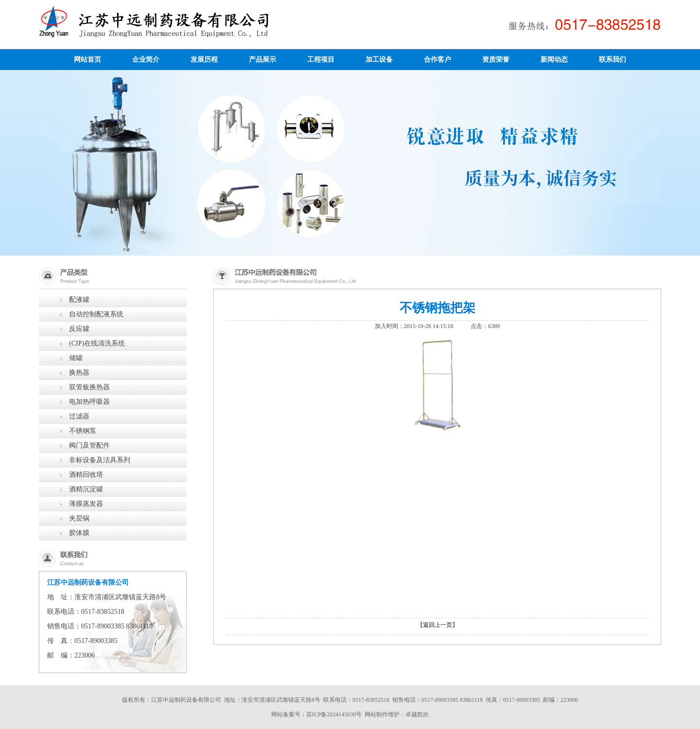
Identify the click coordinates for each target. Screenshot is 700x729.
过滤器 (79, 416)
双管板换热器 (89, 387)
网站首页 (87, 60)
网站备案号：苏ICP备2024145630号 (317, 714)
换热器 (79, 373)
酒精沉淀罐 (86, 489)
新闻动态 (554, 60)
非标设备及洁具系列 (100, 460)
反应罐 (79, 329)
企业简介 (146, 60)
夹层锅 (79, 518)
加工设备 (379, 60)
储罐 (76, 358)
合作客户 (437, 60)
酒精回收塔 (86, 475)
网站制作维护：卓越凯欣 (397, 714)
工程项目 (321, 60)
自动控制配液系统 (96, 314)
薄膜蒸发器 (86, 504)
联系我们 (612, 60)
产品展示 (262, 60)
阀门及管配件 (89, 445)
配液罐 (79, 300)
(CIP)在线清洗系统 (97, 343)
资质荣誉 (496, 60)
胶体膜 (79, 533)
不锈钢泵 (83, 431)
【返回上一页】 (437, 625)
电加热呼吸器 (89, 402)
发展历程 (204, 60)
